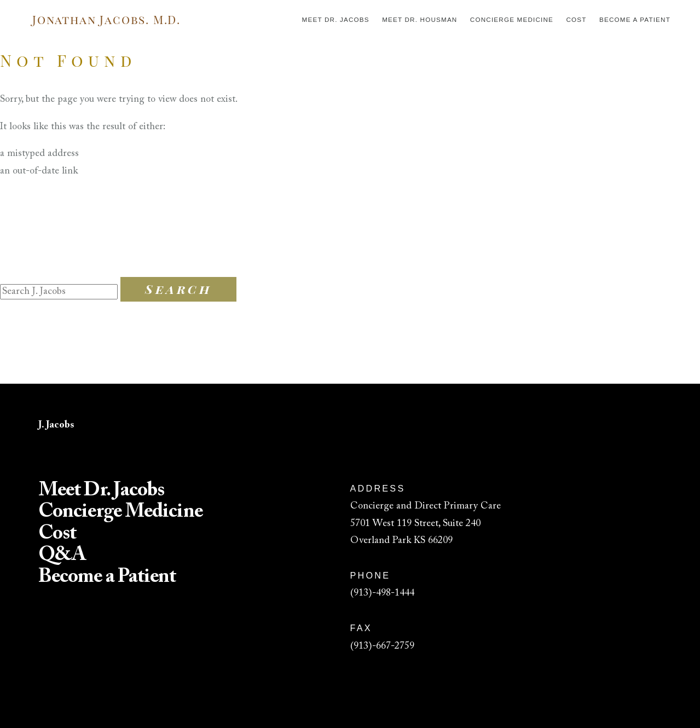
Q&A (62, 556)
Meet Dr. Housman (420, 19)
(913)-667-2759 (382, 646)
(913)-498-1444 (382, 593)
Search (178, 289)
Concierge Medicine (512, 19)
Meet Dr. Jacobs (336, 19)
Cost (576, 19)
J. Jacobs (56, 425)
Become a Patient (635, 19)
